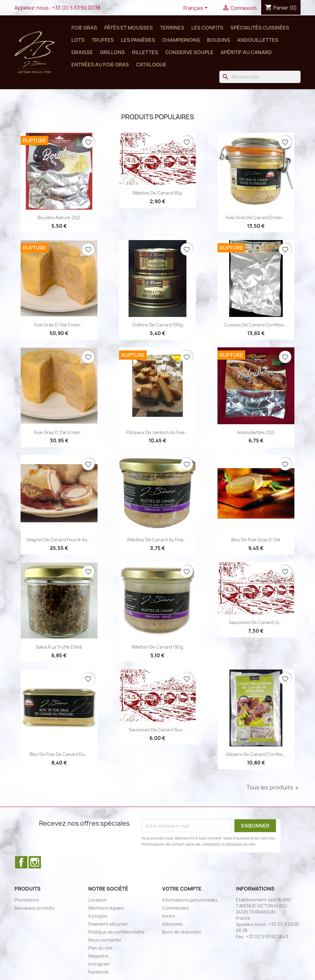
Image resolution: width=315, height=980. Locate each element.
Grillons (112, 52)
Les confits (207, 28)
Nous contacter (105, 940)
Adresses (172, 924)
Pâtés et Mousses (129, 28)
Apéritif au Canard (246, 52)
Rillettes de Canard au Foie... (157, 540)
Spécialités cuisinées (260, 28)
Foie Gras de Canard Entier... (256, 217)
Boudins (219, 40)
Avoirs (169, 916)
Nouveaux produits (35, 908)
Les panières (138, 40)
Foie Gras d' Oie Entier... (59, 325)
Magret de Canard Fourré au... (59, 540)
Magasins (98, 956)
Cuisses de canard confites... (256, 325)
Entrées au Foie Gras (100, 65)
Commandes (175, 908)
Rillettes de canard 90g (157, 193)
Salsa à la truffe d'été (59, 647)
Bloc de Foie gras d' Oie (256, 540)
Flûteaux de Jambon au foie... (157, 432)
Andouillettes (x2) (256, 432)
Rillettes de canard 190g (157, 647)
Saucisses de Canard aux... (157, 730)
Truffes (103, 40)
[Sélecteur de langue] (197, 8)
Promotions (27, 900)
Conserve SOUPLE (189, 52)
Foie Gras (84, 28)
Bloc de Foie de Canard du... (59, 754)
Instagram (35, 862)
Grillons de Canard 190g (157, 325)
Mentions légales (106, 908)
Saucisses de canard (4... (256, 622)
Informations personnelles (190, 900)
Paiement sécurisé (108, 924)
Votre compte (182, 889)
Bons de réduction (182, 932)
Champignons (181, 40)
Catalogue (151, 65)
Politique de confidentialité (116, 932)
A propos (98, 916)
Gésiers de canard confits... (256, 754)
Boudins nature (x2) (59, 217)
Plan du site (100, 948)
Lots (78, 40)
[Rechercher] (260, 77)
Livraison (98, 900)
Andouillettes (258, 40)
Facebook (21, 862)
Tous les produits (273, 788)
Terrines (172, 28)
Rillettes (145, 52)
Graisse (82, 52)
